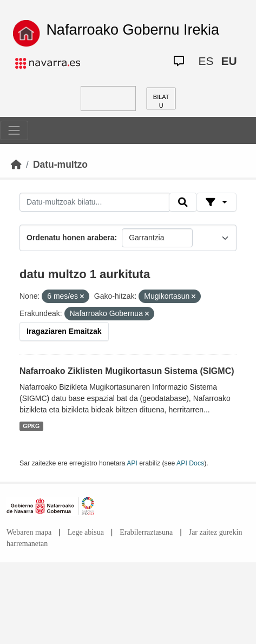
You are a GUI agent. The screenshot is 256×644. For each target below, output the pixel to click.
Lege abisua (86, 532)
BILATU (161, 101)
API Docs (190, 463)
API (132, 463)
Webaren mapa (29, 532)
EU (229, 61)
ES (206, 61)
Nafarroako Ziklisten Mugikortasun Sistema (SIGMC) (127, 371)
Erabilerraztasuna (146, 532)
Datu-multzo (60, 165)
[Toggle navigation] (14, 130)
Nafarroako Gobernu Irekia (133, 30)
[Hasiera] (16, 165)
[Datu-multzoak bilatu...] (94, 202)
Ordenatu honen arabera (71, 238)
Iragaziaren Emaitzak (64, 331)
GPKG (31, 426)
